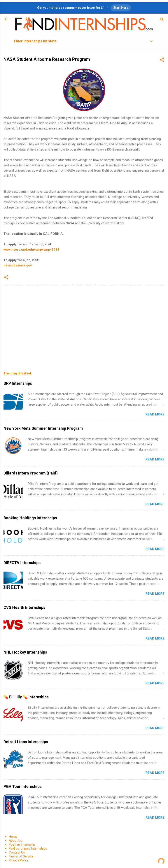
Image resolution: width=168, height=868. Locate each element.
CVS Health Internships (24, 607)
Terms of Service (21, 856)
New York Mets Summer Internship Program (43, 428)
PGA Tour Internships (23, 786)
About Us (15, 841)
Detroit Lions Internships (26, 742)
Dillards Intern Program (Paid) (31, 473)
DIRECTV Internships (22, 563)
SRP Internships (18, 383)
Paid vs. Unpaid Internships (28, 848)
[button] (162, 60)
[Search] (162, 20)
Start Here (121, 8)
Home (13, 837)
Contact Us (17, 852)
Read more (155, 414)
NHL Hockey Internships (25, 652)
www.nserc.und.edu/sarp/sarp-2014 (31, 250)
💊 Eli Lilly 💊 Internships (26, 697)
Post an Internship (22, 845)
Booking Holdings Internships (30, 518)
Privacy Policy (19, 860)
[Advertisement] (84, 325)
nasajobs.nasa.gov (18, 265)
